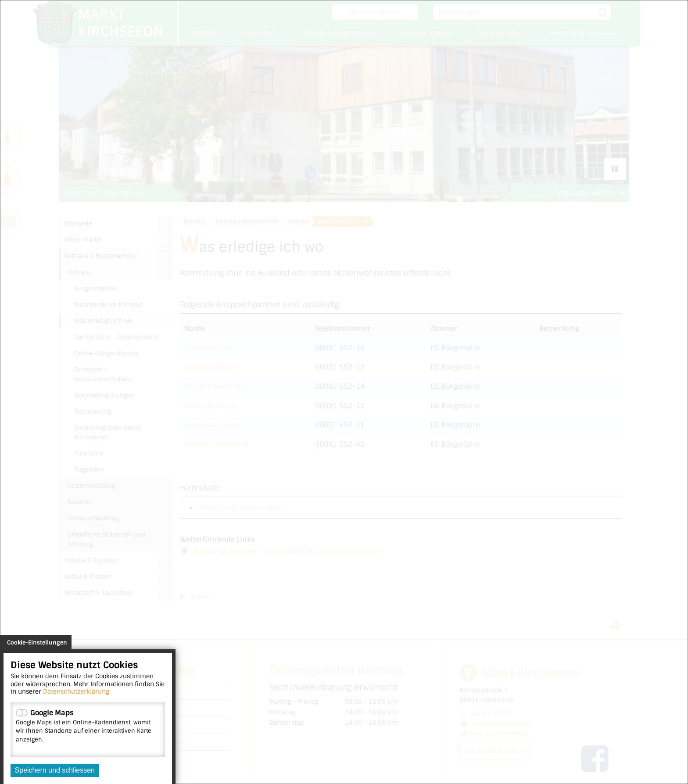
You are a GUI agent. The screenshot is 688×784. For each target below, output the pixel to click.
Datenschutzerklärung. (77, 691)
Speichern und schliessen (55, 770)
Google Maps (88, 726)
